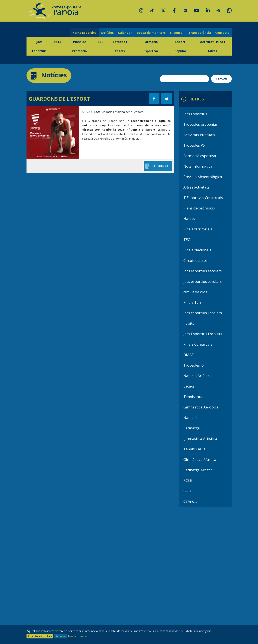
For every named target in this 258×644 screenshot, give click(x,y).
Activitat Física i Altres (212, 46)
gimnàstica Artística (200, 438)
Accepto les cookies (40, 636)
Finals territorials (198, 229)
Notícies (107, 33)
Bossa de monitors (151, 33)
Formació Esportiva (151, 46)
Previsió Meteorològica (203, 177)
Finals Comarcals (198, 344)
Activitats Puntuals (199, 135)
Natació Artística (198, 376)
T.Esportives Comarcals (203, 198)
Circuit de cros (195, 260)
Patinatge (192, 428)
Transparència (200, 33)
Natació (190, 418)
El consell (177, 33)
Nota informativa (198, 166)
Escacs (189, 386)
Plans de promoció (199, 208)
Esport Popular (180, 46)
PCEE (58, 42)
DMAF (189, 355)
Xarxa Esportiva (85, 33)
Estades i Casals (120, 46)
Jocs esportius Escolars (203, 313)
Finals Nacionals (197, 250)
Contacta (222, 33)
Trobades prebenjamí (202, 124)
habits (189, 323)
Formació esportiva (200, 156)
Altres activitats (196, 187)
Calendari (125, 33)
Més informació (78, 636)
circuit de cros (195, 292)
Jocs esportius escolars (203, 281)
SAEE (188, 491)
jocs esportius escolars (203, 271)
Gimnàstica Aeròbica (201, 407)
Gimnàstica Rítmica (200, 459)
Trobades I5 (194, 365)
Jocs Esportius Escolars (203, 334)
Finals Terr (192, 302)
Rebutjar (61, 636)
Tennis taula (194, 397)
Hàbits (189, 219)
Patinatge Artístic (198, 470)
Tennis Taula (195, 449)
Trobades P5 (194, 145)
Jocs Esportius (39, 46)
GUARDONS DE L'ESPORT (59, 99)
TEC (101, 42)
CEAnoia (190, 501)
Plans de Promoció (80, 46)
